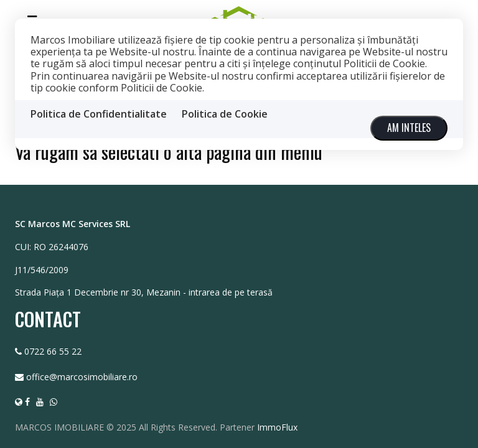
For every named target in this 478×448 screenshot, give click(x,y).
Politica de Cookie (225, 114)
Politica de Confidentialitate (99, 114)
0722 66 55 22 (53, 351)
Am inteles (409, 128)
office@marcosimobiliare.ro (82, 376)
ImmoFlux (277, 427)
